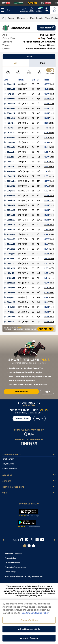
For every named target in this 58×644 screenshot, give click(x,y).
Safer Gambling (34, 586)
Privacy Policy (11, 558)
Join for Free (46, 329)
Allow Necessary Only (29, 630)
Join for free (22, 418)
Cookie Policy (10, 572)
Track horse (46, 28)
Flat (42, 63)
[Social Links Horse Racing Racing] (29, 546)
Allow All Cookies (29, 639)
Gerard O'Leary (47, 45)
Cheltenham (8, 459)
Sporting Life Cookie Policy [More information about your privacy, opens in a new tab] (35, 614)
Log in (40, 418)
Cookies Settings (29, 621)
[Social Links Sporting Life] (25, 546)
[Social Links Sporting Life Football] (33, 546)
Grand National (10, 469)
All (16, 63)
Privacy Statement (12, 563)
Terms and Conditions (14, 554)
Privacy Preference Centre (15, 567)
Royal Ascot (8, 464)
